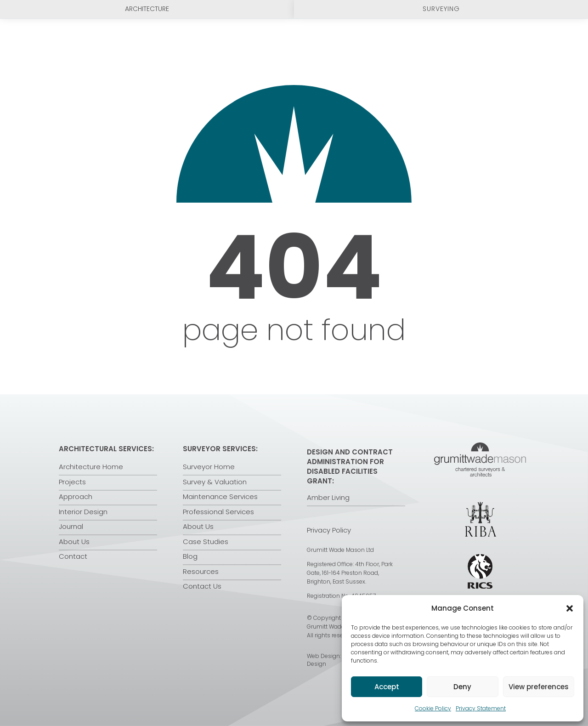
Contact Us (202, 586)
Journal (71, 526)
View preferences (539, 687)
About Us (74, 542)
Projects (72, 482)
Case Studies (206, 542)
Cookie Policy (433, 708)
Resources (201, 571)
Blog (190, 556)
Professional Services (218, 512)
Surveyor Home (209, 467)
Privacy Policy (329, 530)
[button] (570, 608)
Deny (462, 687)
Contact (73, 556)
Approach (76, 496)
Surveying (441, 9)
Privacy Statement (481, 708)
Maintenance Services (220, 496)
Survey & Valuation (215, 482)
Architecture (147, 9)
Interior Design (83, 512)
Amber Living (328, 497)
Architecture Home (91, 467)
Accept (387, 687)
